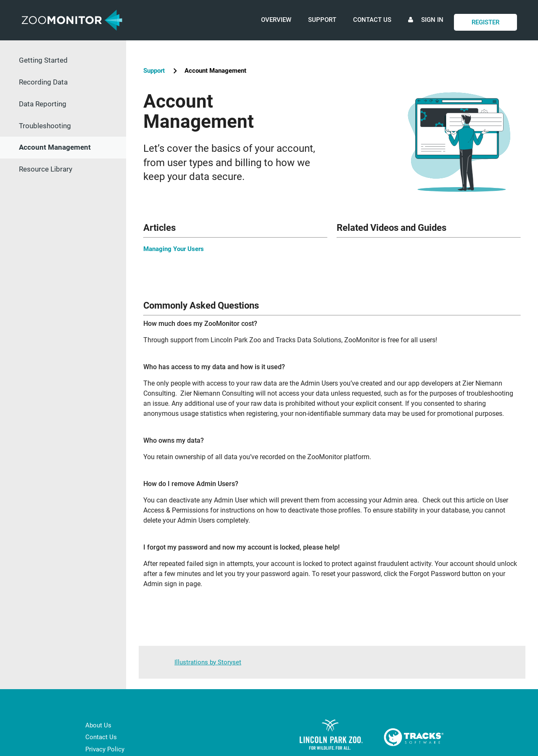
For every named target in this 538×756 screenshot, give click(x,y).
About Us (98, 725)
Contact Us (372, 20)
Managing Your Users (174, 249)
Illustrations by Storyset (208, 662)
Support (322, 20)
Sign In (426, 28)
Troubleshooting (45, 126)
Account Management (55, 147)
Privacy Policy (105, 749)
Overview (276, 20)
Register (485, 22)
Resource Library (46, 169)
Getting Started (43, 60)
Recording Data (43, 82)
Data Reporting (43, 104)
